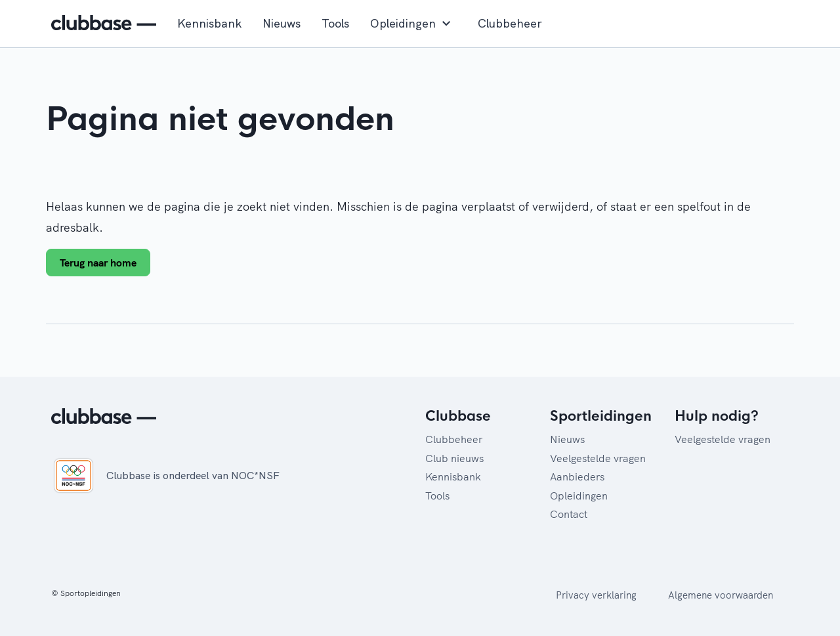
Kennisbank (209, 23)
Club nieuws (454, 458)
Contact (569, 514)
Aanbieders (577, 477)
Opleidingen (413, 24)
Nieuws (282, 23)
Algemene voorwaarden (721, 595)
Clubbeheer (510, 23)
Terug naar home (98, 263)
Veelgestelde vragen (598, 458)
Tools (335, 23)
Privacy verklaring (596, 595)
